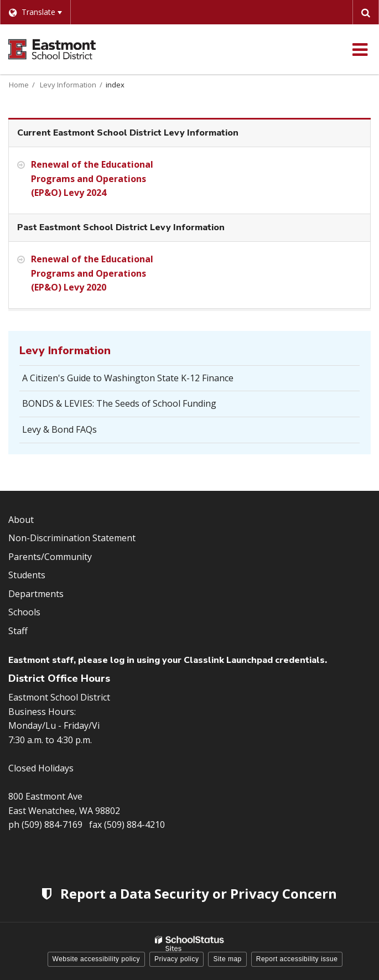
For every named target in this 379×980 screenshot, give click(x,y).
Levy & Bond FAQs (59, 429)
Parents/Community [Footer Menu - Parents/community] (50, 557)
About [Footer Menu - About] (21, 520)
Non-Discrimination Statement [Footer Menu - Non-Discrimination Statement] (72, 538)
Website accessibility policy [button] (97, 959)
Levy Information (68, 85)
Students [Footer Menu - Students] (27, 575)
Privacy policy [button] (176, 959)
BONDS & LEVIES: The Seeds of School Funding (119, 403)
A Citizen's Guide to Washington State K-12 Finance (128, 378)
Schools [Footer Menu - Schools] (24, 612)
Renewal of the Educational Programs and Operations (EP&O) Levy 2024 (92, 178)
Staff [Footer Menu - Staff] (18, 631)
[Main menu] (360, 49)
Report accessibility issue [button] (297, 959)
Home (19, 85)
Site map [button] (227, 959)
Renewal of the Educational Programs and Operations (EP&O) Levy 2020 (92, 273)
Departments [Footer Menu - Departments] (36, 594)
